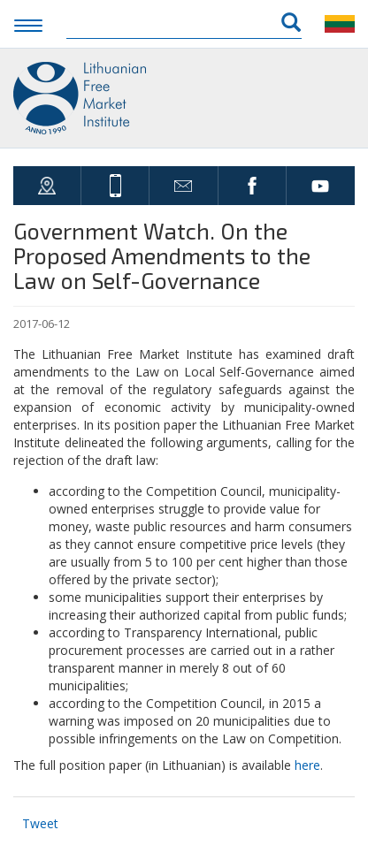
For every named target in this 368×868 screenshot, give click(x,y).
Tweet (40, 823)
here (307, 765)
